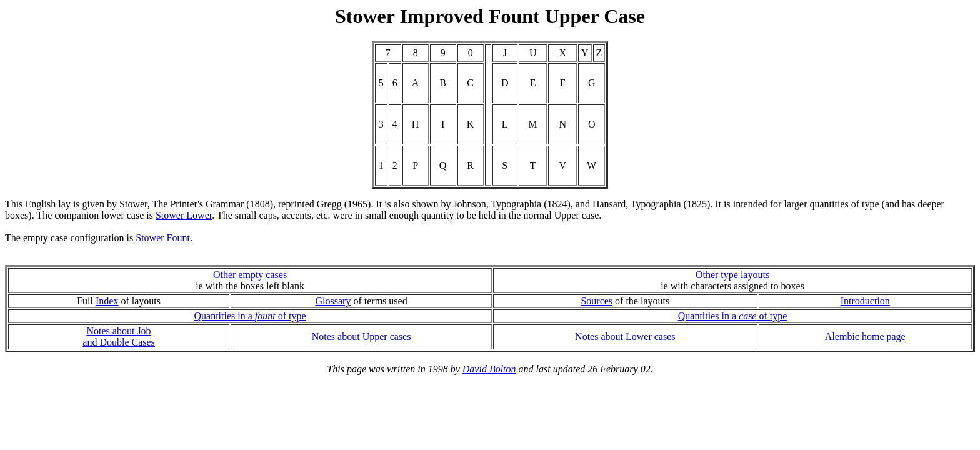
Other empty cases (250, 275)
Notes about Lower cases (625, 337)
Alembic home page (865, 337)
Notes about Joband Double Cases (119, 337)
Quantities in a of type (250, 316)
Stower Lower (184, 215)
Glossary (333, 301)
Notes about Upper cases (362, 337)
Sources (597, 301)
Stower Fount (163, 238)
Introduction (865, 301)
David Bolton (489, 369)
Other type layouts (732, 275)
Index (107, 301)
